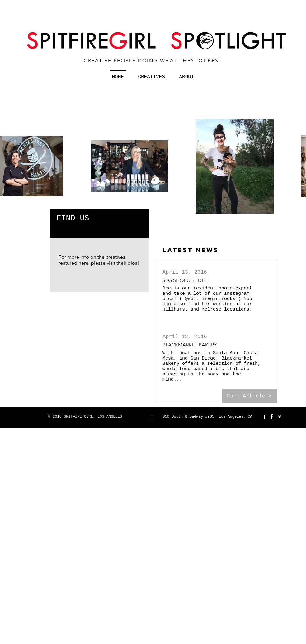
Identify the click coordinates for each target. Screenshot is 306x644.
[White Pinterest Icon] (280, 416)
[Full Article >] (249, 396)
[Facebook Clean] (272, 416)
